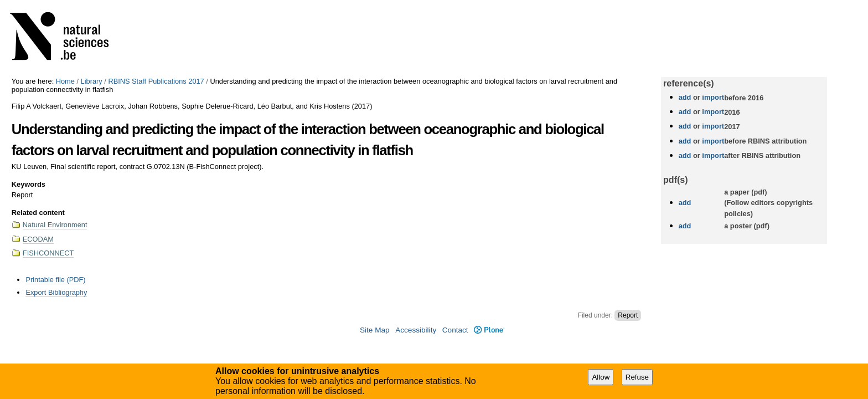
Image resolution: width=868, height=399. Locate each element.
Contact (455, 330)
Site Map (375, 330)
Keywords (29, 184)
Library (92, 81)
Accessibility (416, 330)
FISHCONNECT (48, 253)
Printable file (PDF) (55, 280)
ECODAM (38, 239)
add (685, 97)
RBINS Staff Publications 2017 (156, 81)
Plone (489, 330)
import (712, 97)
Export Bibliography (56, 292)
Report (628, 315)
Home (65, 81)
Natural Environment (55, 225)
